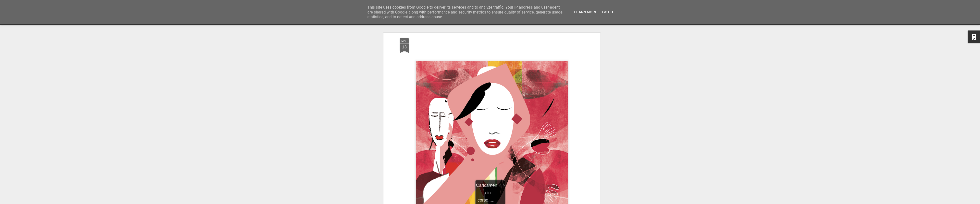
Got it (608, 12)
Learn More (586, 12)
